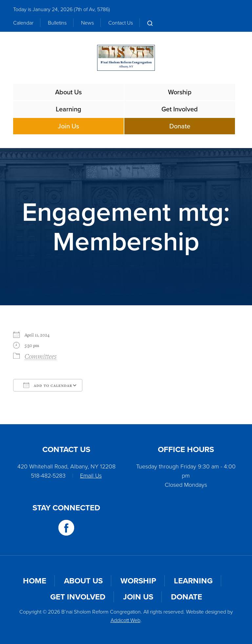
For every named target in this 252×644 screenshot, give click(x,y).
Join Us (68, 126)
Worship (180, 92)
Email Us (91, 475)
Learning (69, 109)
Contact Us (121, 23)
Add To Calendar (48, 385)
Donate (180, 126)
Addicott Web (126, 620)
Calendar (23, 23)
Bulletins (57, 23)
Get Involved (180, 109)
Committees (41, 356)
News (87, 23)
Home (35, 581)
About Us (68, 92)
